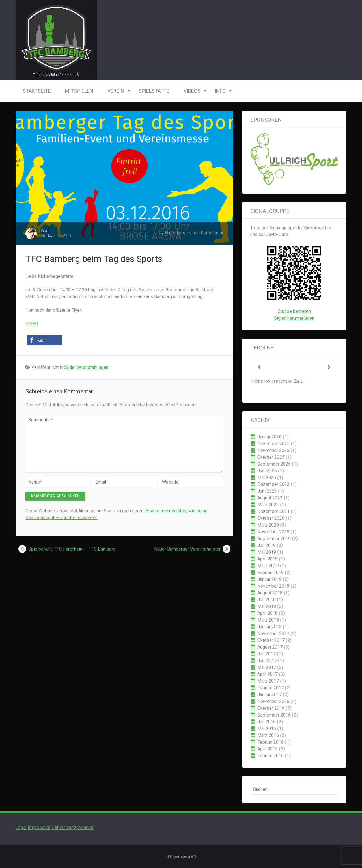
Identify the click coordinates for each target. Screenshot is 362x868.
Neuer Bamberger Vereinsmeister (187, 549)
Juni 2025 (267, 471)
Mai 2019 (267, 552)
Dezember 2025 (273, 444)
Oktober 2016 (271, 708)
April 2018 (268, 613)
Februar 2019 (271, 572)
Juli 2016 (267, 722)
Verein (116, 91)
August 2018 (270, 593)
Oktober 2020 (271, 518)
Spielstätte (154, 91)
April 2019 (268, 559)
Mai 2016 (267, 729)
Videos (192, 91)
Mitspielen (79, 91)
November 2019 (273, 532)
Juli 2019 (267, 545)
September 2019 (274, 539)
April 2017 (268, 674)
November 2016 (273, 701)
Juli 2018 (267, 600)
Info (220, 91)
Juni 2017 (267, 661)
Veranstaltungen (92, 367)
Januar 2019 (270, 579)
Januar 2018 (270, 627)
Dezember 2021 (273, 511)
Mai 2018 (267, 606)
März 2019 (268, 566)
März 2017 (268, 681)
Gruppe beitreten (294, 311)
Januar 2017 (270, 695)
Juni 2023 (267, 491)
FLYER (32, 324)
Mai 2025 (267, 478)
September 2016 (274, 715)
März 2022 (268, 505)
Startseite (37, 91)
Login (21, 827)
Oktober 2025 (271, 457)
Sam (45, 231)
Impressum (39, 827)
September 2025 (274, 464)
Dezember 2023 (273, 484)
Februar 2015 (271, 756)
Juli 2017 (267, 654)
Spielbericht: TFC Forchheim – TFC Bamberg (72, 549)
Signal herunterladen (294, 318)
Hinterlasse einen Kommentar (194, 233)
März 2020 (268, 525)
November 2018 (273, 586)
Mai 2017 (267, 667)
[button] (45, 340)
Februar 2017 (271, 688)
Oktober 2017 (271, 640)
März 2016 (268, 735)
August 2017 (270, 647)
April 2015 (268, 749)
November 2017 (273, 634)
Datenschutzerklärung (73, 827)
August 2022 (270, 498)
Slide (69, 367)
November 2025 (273, 450)
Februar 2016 (271, 742)
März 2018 (268, 620)
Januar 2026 (270, 437)
